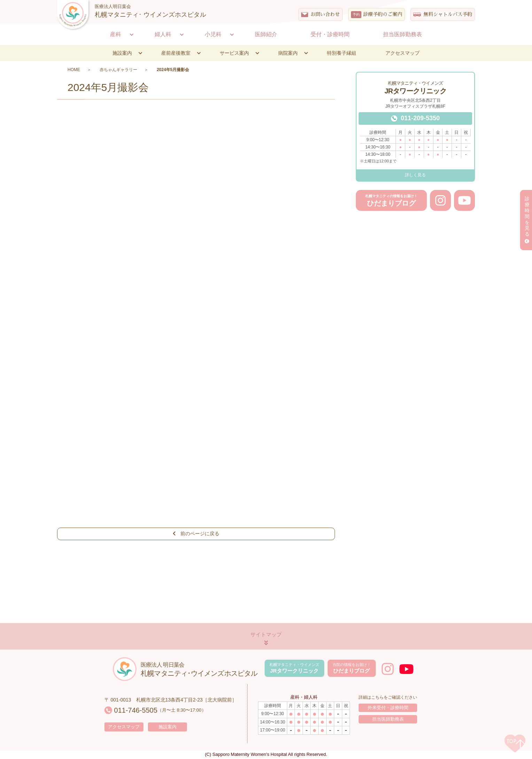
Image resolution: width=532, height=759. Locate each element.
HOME (74, 70)
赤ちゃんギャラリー (118, 70)
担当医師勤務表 (388, 720)
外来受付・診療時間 (388, 708)
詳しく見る (415, 175)
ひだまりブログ (391, 201)
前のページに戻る (196, 534)
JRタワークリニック (293, 669)
